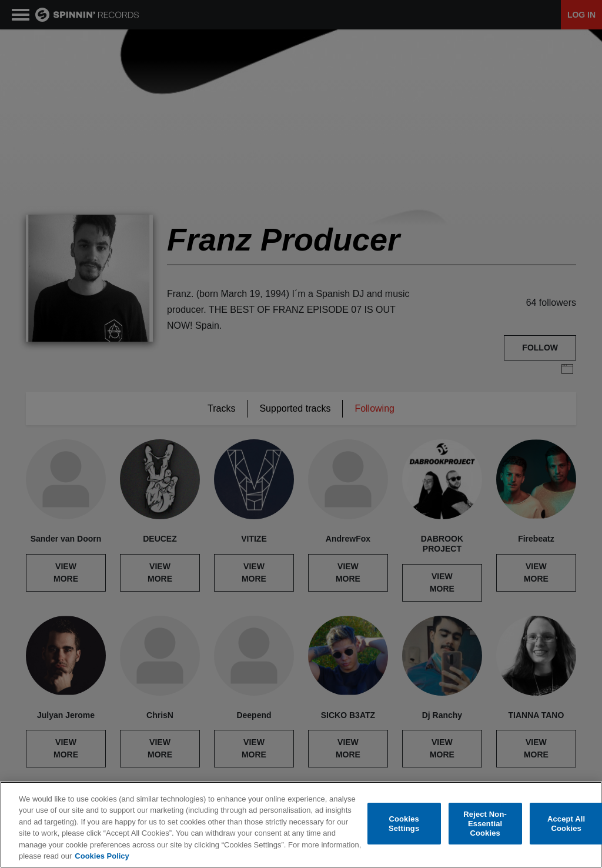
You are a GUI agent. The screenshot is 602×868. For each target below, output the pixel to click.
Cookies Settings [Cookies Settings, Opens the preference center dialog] (404, 824)
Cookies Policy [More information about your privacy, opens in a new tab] (102, 856)
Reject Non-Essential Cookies (485, 824)
